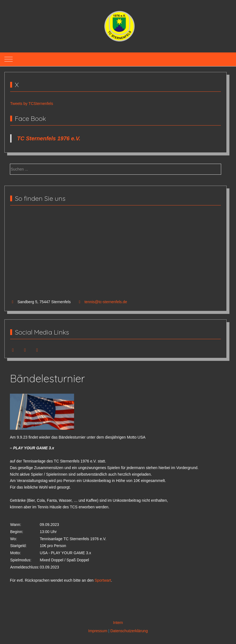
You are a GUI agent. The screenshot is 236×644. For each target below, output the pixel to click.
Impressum (98, 631)
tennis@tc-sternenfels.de (106, 302)
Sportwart (103, 580)
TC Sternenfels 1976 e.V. (49, 138)
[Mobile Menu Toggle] (9, 59)
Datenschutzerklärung (129, 631)
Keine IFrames (116, 255)
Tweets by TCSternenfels (32, 104)
